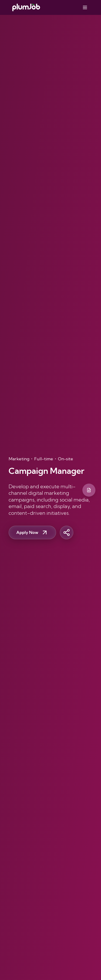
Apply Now (32, 532)
